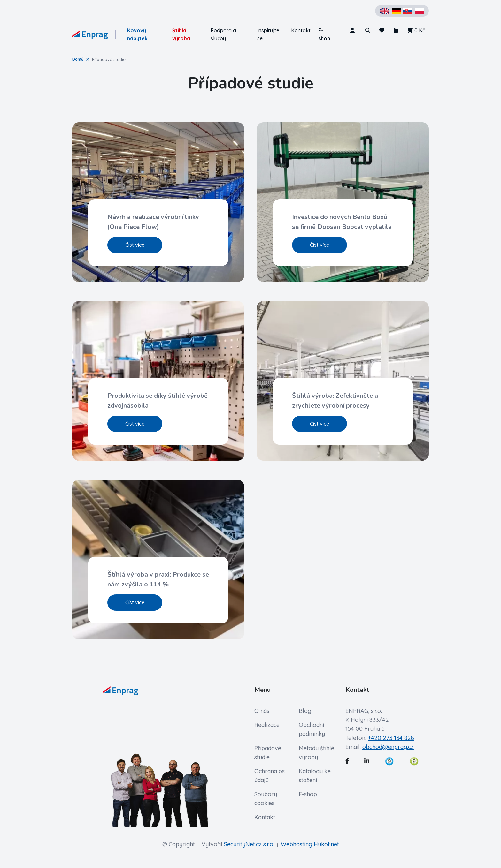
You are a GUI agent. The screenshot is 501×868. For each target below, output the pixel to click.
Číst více (135, 245)
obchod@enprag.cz (388, 747)
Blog (305, 711)
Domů (78, 59)
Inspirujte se (268, 34)
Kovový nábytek (137, 34)
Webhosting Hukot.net (310, 844)
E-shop (324, 34)
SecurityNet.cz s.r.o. (249, 844)
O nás (262, 711)
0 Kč (416, 30)
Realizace (267, 725)
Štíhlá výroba (181, 34)
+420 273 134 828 (391, 738)
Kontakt (301, 30)
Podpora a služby (223, 34)
